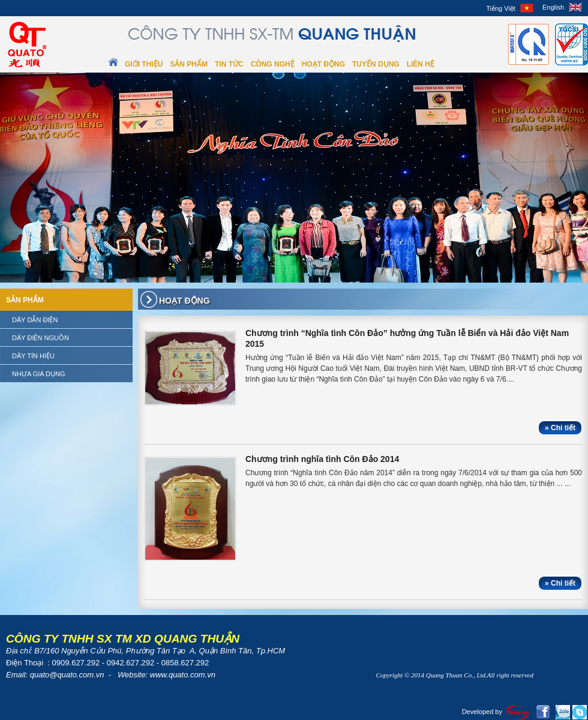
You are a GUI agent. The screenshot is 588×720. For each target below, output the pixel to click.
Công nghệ (273, 64)
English (553, 7)
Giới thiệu (144, 64)
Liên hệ (421, 64)
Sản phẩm (189, 64)
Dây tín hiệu (33, 356)
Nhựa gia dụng (39, 374)
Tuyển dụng (376, 64)
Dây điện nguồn (40, 338)
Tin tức (229, 64)
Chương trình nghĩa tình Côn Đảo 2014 (322, 459)
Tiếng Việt (501, 8)
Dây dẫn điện (35, 320)
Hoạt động (323, 64)
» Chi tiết (560, 428)
